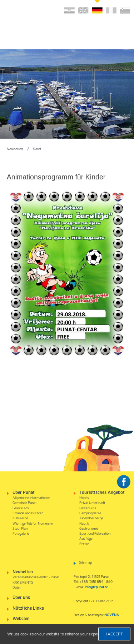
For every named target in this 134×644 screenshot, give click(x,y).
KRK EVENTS (23, 582)
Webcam (21, 618)
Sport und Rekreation (95, 533)
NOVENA (112, 615)
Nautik (84, 523)
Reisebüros (88, 508)
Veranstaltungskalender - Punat (36, 577)
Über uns (21, 597)
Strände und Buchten (28, 513)
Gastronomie (89, 528)
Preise (84, 543)
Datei (37, 148)
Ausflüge (86, 538)
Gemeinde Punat (24, 502)
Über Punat (24, 492)
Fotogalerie (21, 533)
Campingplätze (90, 513)
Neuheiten (15, 148)
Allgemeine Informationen (31, 497)
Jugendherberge (91, 518)
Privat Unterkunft (92, 502)
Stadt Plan (20, 528)
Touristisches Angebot (102, 492)
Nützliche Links (28, 608)
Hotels (84, 497)
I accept (114, 634)
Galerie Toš (21, 508)
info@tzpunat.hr (96, 587)
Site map (85, 562)
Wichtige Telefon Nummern (33, 523)
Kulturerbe (20, 518)
